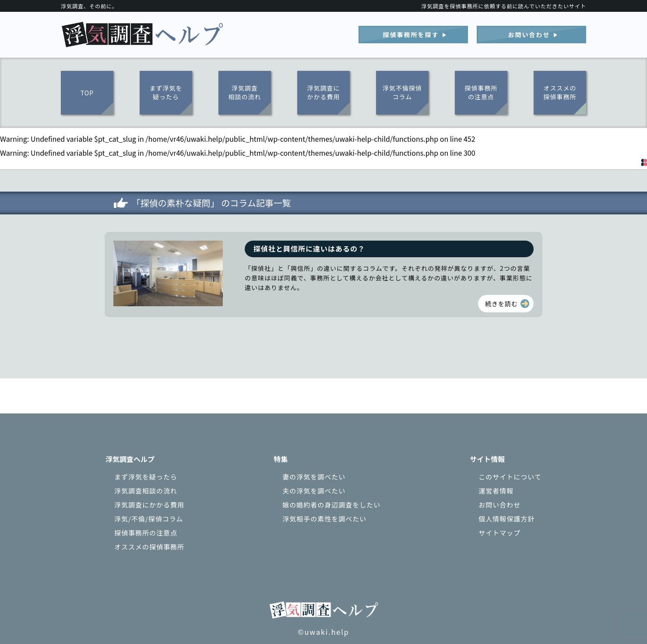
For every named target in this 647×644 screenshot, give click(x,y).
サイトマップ (499, 533)
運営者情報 (496, 491)
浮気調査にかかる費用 (324, 92)
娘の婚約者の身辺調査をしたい (331, 505)
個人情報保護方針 (506, 519)
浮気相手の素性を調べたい (324, 519)
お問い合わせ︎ (529, 35)
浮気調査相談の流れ (245, 92)
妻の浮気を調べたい (314, 477)
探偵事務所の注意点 (481, 92)
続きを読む (501, 304)
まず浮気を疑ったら (166, 92)
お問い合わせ (499, 505)
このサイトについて (510, 477)
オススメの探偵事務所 (560, 92)
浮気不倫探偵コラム (402, 92)
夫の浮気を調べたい (314, 491)
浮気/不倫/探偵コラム (149, 519)
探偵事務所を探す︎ (411, 35)
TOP (87, 93)
